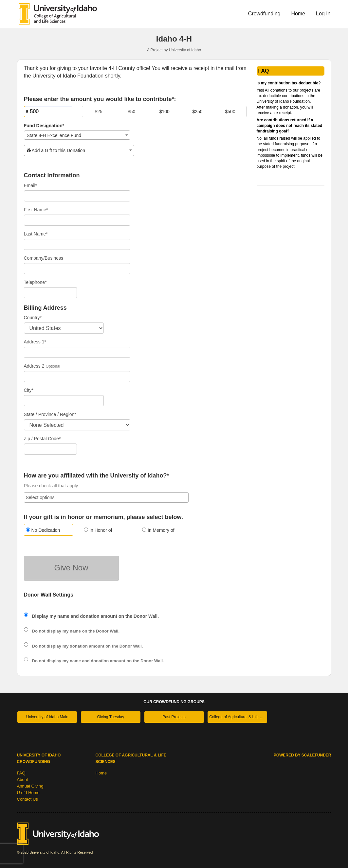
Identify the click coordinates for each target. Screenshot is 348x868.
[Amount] (48, 112)
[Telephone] (51, 293)
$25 (98, 112)
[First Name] (77, 220)
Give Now (71, 568)
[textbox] (79, 150)
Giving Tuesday (111, 717)
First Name (36, 210)
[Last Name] (77, 244)
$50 (131, 112)
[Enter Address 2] (77, 376)
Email (30, 185)
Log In (323, 14)
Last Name (36, 234)
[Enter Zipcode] (51, 449)
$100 (165, 112)
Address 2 (34, 366)
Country (33, 318)
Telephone (35, 282)
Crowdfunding (264, 14)
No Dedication (43, 530)
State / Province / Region (50, 414)
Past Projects (174, 717)
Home (298, 14)
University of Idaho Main (47, 717)
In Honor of (98, 530)
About (23, 780)
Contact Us (27, 799)
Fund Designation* (44, 126)
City (29, 390)
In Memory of (158, 530)
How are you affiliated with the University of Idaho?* (97, 476)
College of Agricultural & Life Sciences (238, 717)
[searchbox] (106, 497)
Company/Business (44, 258)
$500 (230, 112)
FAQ (21, 773)
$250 (197, 112)
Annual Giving (30, 786)
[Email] (77, 196)
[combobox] (77, 135)
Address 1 (35, 342)
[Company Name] (77, 269)
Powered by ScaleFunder (302, 755)
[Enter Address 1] (77, 352)
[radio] (48, 531)
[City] (64, 401)
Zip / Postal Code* (42, 439)
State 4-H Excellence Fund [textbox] (54, 135)
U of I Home (28, 793)
